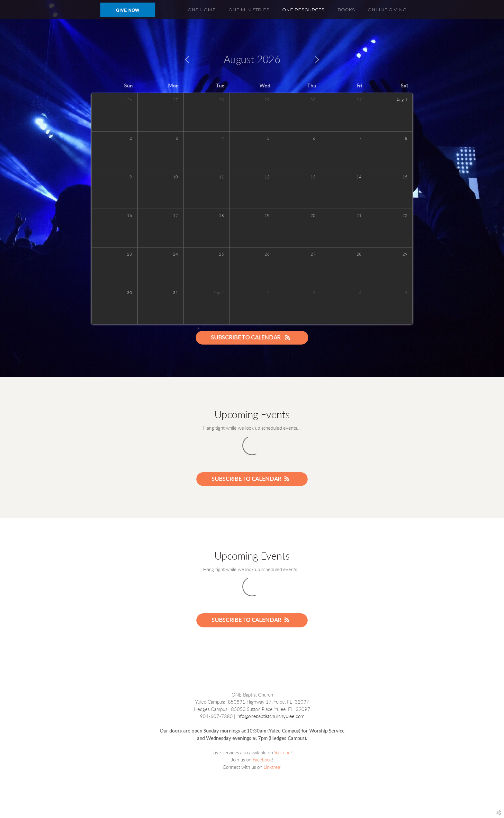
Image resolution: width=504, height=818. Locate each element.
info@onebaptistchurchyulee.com (270, 717)
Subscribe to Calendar (252, 337)
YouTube (282, 753)
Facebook (262, 760)
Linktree (272, 767)
